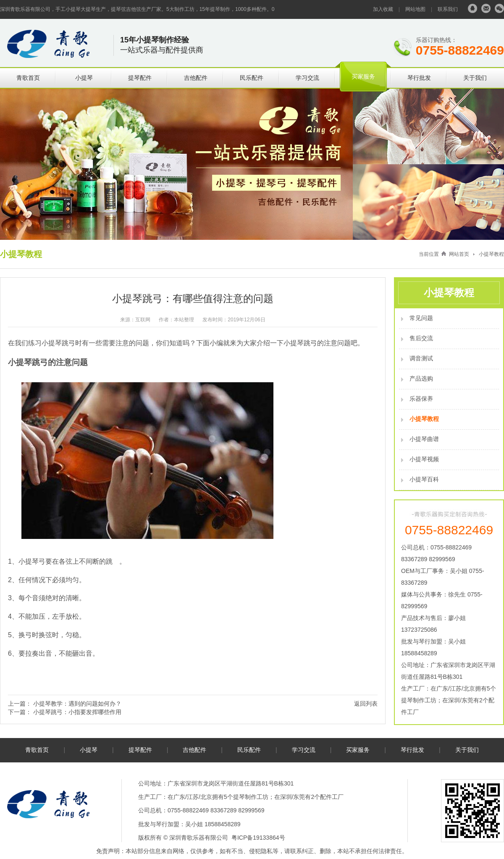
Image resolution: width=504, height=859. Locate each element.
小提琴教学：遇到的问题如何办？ (77, 704)
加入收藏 (383, 9)
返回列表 (366, 704)
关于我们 (475, 78)
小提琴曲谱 (424, 439)
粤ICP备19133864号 (258, 838)
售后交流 (421, 338)
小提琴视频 (424, 459)
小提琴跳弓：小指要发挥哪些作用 (77, 712)
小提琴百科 (424, 479)
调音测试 (421, 358)
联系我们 (448, 9)
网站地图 (415, 9)
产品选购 (421, 378)
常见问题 (421, 318)
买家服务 (363, 76)
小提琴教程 (491, 254)
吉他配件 (196, 78)
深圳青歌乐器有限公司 (199, 838)
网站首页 (459, 254)
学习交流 (307, 78)
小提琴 (84, 78)
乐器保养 (421, 399)
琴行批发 (419, 78)
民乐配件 (252, 78)
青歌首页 (28, 78)
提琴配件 (140, 78)
